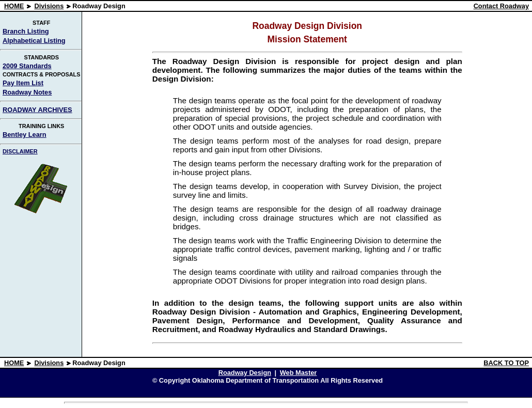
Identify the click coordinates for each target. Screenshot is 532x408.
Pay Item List (23, 83)
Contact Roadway (501, 6)
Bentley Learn (25, 135)
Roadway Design (245, 373)
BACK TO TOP (506, 363)
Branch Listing (26, 31)
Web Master (299, 373)
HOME (14, 6)
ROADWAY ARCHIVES (37, 110)
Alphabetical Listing (34, 41)
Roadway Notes (27, 92)
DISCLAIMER (20, 151)
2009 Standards (27, 66)
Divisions (49, 6)
